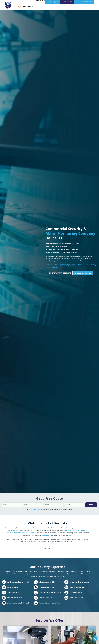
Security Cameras (65, 7)
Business (54, 7)
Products (76, 7)
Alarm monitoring (53, 269)
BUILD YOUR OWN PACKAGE (84, 2)
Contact (89, 11)
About (37, 7)
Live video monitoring (87, 269)
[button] (95, 638)
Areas (82, 7)
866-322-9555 (67, 2)
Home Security (45, 7)
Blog (87, 7)
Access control (53, 271)
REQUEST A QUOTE (53, 2)
